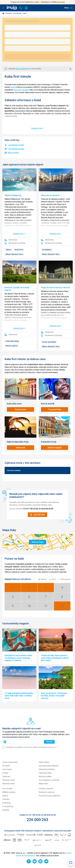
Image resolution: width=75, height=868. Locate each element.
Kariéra (5, 796)
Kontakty (6, 810)
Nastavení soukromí (47, 792)
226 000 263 (37, 820)
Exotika (5, 773)
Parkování (6, 776)
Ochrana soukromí (46, 789)
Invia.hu (19, 856)
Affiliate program (9, 792)
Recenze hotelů (9, 780)
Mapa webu (43, 784)
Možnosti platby (45, 776)
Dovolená (9, 13)
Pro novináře (7, 789)
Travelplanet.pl (29, 856)
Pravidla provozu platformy (50, 796)
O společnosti (8, 806)
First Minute (18, 13)
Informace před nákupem (49, 766)
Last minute (7, 769)
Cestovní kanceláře (10, 762)
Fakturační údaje (45, 773)
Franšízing (6, 803)
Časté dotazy (44, 762)
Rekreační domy (9, 784)
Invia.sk (68, 853)
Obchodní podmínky (47, 769)
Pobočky (6, 799)
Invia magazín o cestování (49, 780)
